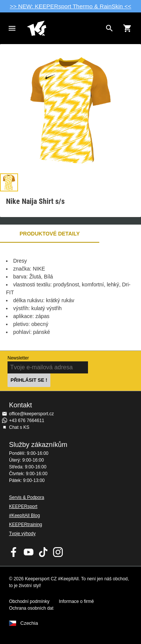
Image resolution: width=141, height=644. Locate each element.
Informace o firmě (76, 601)
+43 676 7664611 (27, 421)
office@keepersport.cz (31, 414)
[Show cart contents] (127, 28)
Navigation (12, 28)
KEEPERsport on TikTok (43, 552)
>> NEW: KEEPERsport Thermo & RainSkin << (70, 6)
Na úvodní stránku (64, 28)
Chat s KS (19, 427)
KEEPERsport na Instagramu (58, 552)
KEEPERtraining (26, 525)
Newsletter (18, 358)
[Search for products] (109, 28)
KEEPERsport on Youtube (29, 552)
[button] (9, 182)
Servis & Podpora (27, 497)
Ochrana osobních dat (31, 608)
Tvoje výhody (22, 534)
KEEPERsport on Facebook (14, 552)
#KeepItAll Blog (24, 516)
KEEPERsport (23, 506)
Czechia (29, 623)
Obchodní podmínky (29, 601)
